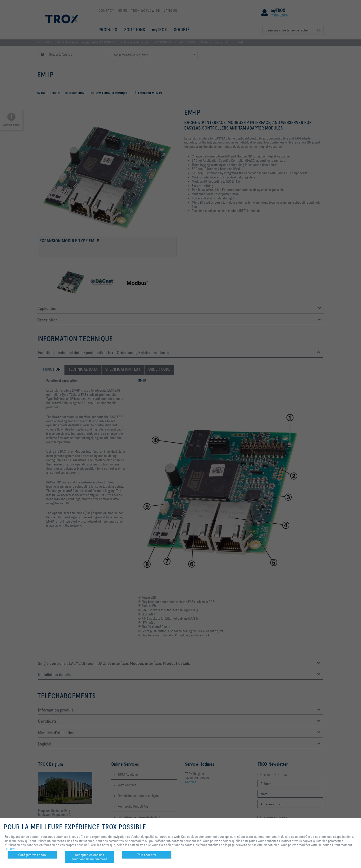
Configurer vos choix (32, 855)
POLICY (10, 849)
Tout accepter (147, 855)
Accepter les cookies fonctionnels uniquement (89, 857)
